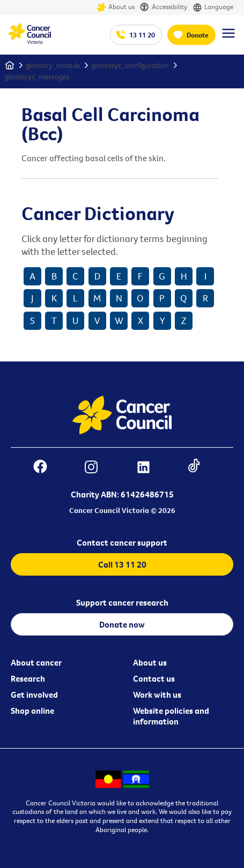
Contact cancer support (122, 542)
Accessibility (164, 7)
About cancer (36, 662)
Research (28, 678)
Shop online (32, 711)
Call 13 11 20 (122, 564)
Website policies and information (171, 716)
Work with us (157, 695)
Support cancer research (122, 602)
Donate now (122, 624)
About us (116, 7)
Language (213, 7)
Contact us (154, 678)
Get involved (34, 695)
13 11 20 (142, 35)
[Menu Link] (228, 38)
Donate (198, 35)
